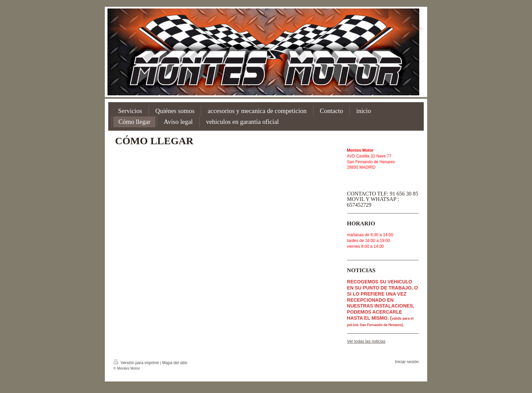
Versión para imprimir (137, 363)
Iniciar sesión (407, 362)
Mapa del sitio (175, 363)
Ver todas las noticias (366, 341)
